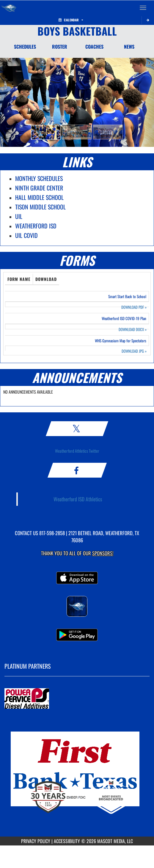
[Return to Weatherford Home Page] (9, 8)
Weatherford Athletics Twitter (77, 451)
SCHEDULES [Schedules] (25, 47)
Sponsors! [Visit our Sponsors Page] (103, 553)
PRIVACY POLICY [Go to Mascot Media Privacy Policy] (36, 841)
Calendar (71, 20)
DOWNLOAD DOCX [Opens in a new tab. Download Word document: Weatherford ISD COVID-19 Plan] (133, 329)
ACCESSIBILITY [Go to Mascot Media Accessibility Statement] (67, 841)
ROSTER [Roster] (60, 47)
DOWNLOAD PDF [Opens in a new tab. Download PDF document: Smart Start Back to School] (134, 307)
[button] (46, 132)
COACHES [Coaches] (94, 47)
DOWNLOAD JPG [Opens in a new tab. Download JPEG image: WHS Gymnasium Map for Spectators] (134, 351)
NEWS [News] (129, 47)
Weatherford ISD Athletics (78, 499)
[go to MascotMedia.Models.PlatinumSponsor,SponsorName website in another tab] (77, 699)
